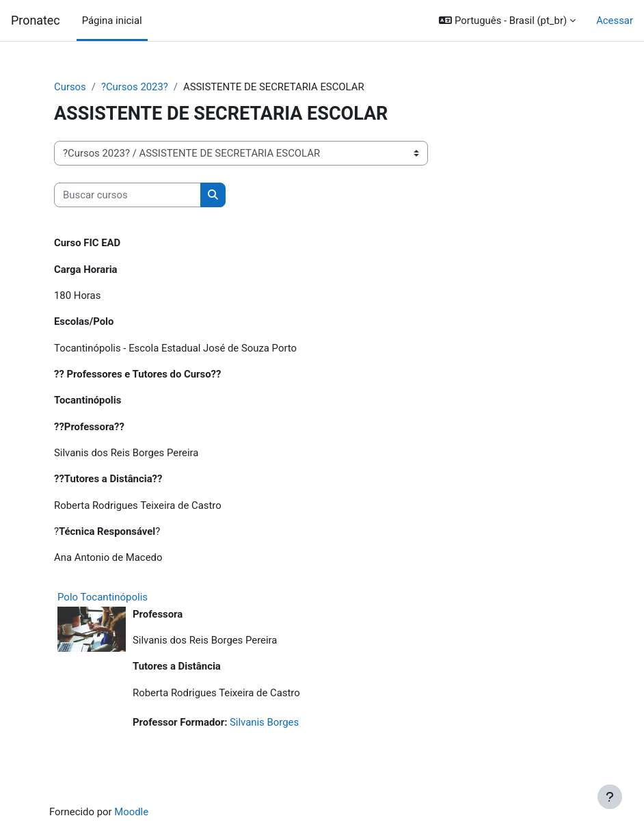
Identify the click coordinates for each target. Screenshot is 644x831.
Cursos (70, 87)
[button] (507, 21)
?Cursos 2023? (135, 87)
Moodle (131, 812)
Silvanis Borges (264, 722)
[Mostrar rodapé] (610, 797)
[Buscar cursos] (128, 195)
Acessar (615, 21)
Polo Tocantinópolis (103, 597)
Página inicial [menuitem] (112, 21)
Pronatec (36, 20)
